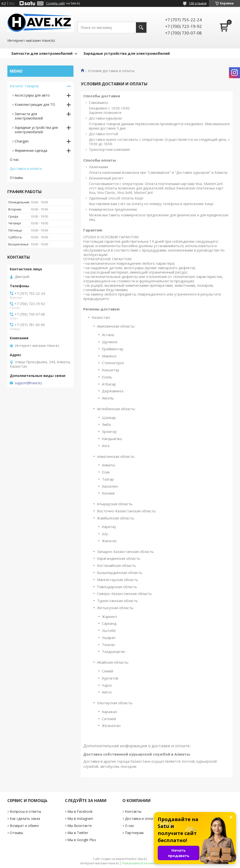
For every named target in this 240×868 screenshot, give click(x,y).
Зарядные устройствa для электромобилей (36, 130)
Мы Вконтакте (80, 826)
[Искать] (141, 27)
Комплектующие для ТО (35, 104)
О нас (14, 159)
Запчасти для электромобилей (42, 53)
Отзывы (16, 178)
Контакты (133, 811)
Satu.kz (142, 859)
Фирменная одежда (31, 150)
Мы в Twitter (78, 833)
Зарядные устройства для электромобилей (126, 53)
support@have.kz (28, 383)
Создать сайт (55, 3)
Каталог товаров (24, 86)
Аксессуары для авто (32, 95)
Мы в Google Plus (82, 840)
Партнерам (134, 833)
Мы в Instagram (80, 819)
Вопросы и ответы (25, 811)
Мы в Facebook (80, 811)
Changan (22, 141)
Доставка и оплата (26, 169)
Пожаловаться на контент (141, 863)
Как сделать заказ (25, 819)
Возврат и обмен (24, 826)
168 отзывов (198, 3)
